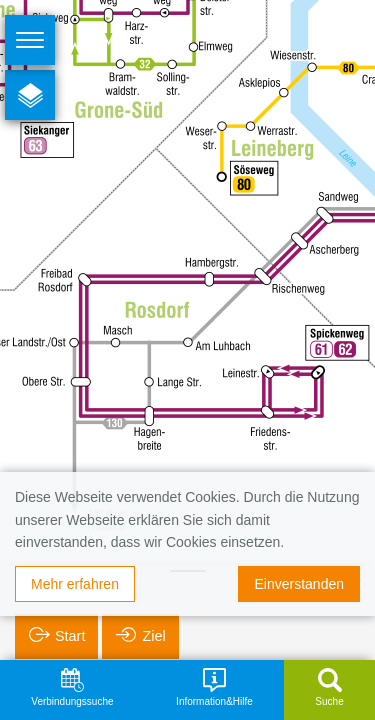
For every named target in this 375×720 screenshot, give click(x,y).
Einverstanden (299, 584)
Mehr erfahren (75, 584)
